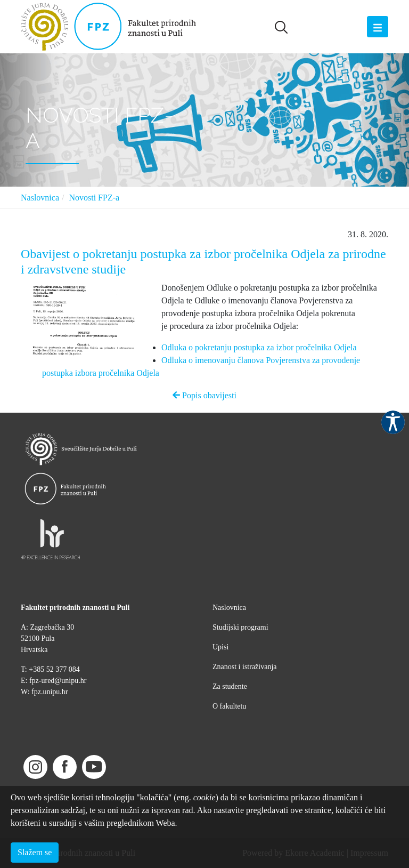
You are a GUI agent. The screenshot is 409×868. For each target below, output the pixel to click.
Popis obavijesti (204, 395)
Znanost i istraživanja (245, 667)
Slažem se (35, 852)
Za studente (230, 686)
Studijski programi (240, 627)
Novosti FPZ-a (94, 198)
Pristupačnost (393, 422)
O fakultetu (229, 706)
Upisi (220, 647)
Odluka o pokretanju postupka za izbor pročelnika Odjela (259, 347)
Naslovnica (40, 198)
